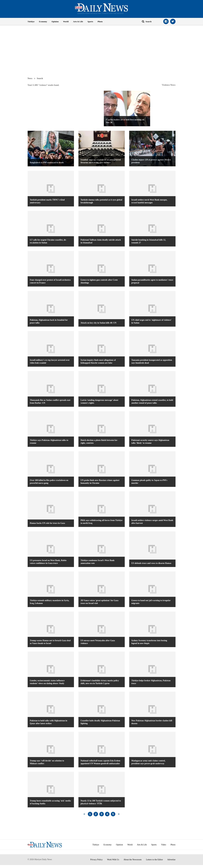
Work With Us (113, 860)
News (30, 78)
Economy (43, 22)
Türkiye (31, 22)
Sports (90, 22)
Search (40, 78)
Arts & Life (78, 22)
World (66, 22)
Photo (100, 22)
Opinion (55, 22)
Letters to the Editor (154, 860)
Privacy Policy (96, 860)
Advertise (171, 860)
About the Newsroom (133, 860)
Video (163, 845)
